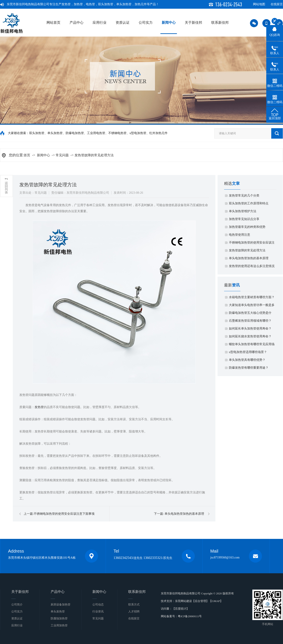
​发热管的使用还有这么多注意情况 (252, 266)
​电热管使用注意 (240, 235)
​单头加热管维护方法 (243, 211)
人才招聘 (134, 611)
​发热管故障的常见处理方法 (94, 155)
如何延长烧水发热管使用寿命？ (250, 336)
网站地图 (259, 4)
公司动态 (98, 604)
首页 (27, 155)
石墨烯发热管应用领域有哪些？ (250, 321)
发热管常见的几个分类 (244, 196)
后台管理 (200, 601)
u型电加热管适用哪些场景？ (248, 352)
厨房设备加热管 (61, 604)
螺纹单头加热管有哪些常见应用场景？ (252, 345)
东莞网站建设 (183, 601)
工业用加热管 (59, 625)
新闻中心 (169, 23)
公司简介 (17, 604)
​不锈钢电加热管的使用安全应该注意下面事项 (64, 514)
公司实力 (146, 23)
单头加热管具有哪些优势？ (247, 360)
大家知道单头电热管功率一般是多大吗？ (252, 306)
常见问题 (62, 155)
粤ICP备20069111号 (190, 616)
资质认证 (123, 23)
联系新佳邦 (220, 23)
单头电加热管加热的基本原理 (184, 514)
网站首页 (53, 23)
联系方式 (134, 604)
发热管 (39, 407)
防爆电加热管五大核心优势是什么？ (250, 314)
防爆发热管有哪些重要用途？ (249, 368)
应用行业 (100, 23)
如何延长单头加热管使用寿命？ (250, 329)
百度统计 (181, 609)
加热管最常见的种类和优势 (247, 227)
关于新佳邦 (193, 23)
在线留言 (277, 4)
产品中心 (77, 23)
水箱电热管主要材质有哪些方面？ (252, 297)
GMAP (216, 601)
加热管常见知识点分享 (244, 219)
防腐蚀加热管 (59, 618)
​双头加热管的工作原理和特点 (249, 203)
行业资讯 (98, 611)
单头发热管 (58, 611)
